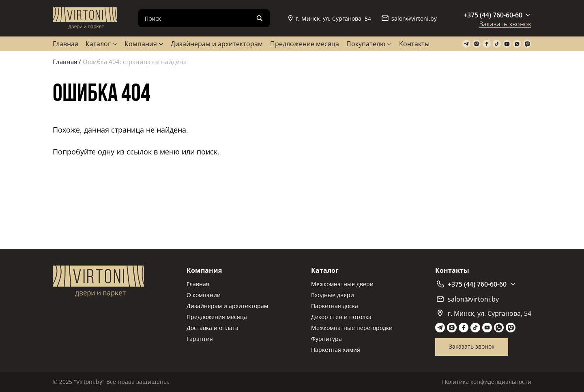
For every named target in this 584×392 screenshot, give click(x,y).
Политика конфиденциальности (487, 382)
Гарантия (200, 339)
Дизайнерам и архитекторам (217, 44)
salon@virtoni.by (409, 18)
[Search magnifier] (260, 18)
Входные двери (333, 295)
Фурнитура (326, 339)
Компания (141, 44)
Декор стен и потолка (341, 317)
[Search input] (198, 18)
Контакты (414, 44)
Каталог (98, 44)
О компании (204, 295)
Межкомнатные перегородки (352, 328)
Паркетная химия (336, 350)
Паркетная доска (335, 306)
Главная (65, 44)
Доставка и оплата (213, 328)
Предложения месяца (217, 317)
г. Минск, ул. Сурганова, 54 (330, 18)
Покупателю (366, 44)
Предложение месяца (305, 44)
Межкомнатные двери (342, 284)
